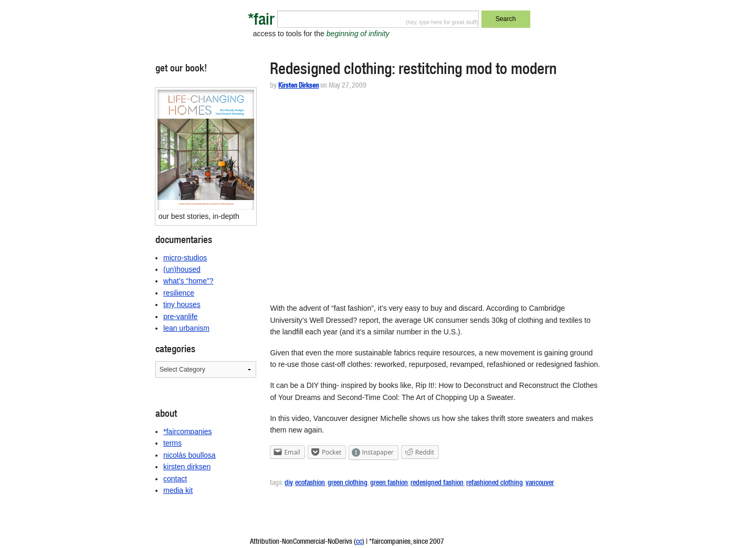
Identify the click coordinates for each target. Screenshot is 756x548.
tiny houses (182, 304)
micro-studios (185, 258)
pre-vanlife (180, 317)
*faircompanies (188, 431)
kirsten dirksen (187, 467)
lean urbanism (186, 328)
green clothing (348, 483)
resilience (179, 293)
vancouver (540, 483)
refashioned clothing (495, 483)
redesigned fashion (437, 483)
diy (288, 483)
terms (172, 443)
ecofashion (310, 483)
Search (506, 19)
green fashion (389, 483)
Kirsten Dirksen (298, 86)
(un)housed (182, 269)
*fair (261, 21)
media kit (178, 490)
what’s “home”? (188, 281)
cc (359, 542)
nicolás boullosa (190, 455)
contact (175, 479)
